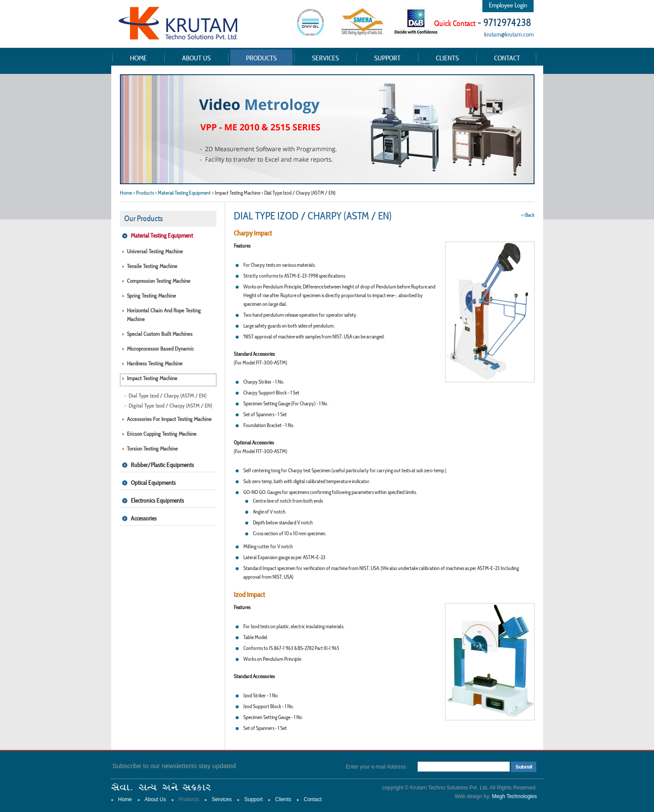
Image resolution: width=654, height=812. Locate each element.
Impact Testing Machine (152, 378)
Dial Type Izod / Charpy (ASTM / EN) (168, 396)
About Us (196, 58)
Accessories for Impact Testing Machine (169, 419)
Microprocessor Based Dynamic (160, 349)
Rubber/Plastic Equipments (162, 465)
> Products (143, 193)
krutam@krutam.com (509, 34)
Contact (507, 58)
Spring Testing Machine (151, 296)
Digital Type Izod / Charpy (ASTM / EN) (170, 406)
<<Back (528, 215)
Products (261, 58)
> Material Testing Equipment (183, 193)
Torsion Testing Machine (152, 449)
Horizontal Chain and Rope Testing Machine (164, 315)
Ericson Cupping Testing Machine (162, 434)
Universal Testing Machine (155, 251)
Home (138, 58)
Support (387, 58)
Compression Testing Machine (159, 281)
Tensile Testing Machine (152, 266)
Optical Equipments (153, 483)
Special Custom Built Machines (160, 334)
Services (325, 58)
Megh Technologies (514, 796)
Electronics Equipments (157, 500)
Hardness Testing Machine (155, 363)
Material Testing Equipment (162, 235)
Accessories (144, 518)
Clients (447, 58)
